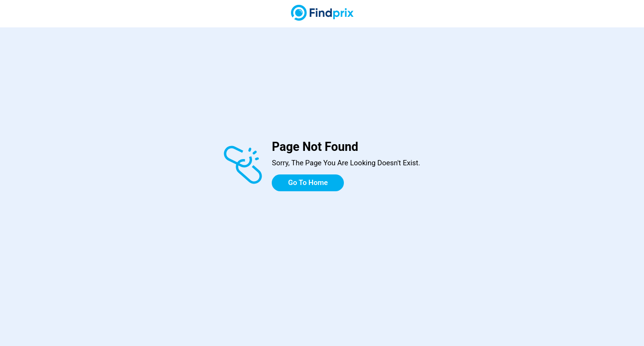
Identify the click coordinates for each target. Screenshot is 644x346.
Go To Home (308, 183)
